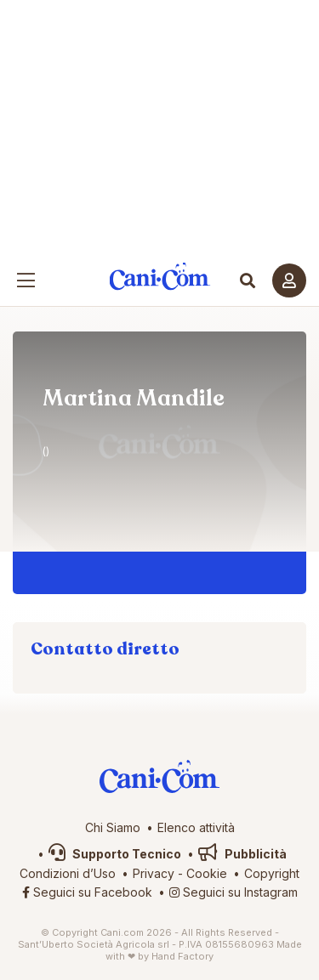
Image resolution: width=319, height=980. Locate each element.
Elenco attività (196, 827)
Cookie (207, 873)
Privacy (154, 873)
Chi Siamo (113, 827)
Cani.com (159, 277)
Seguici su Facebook (87, 892)
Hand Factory (182, 956)
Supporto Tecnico (115, 854)
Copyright (272, 873)
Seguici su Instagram (234, 892)
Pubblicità (242, 854)
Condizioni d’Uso (68, 873)
